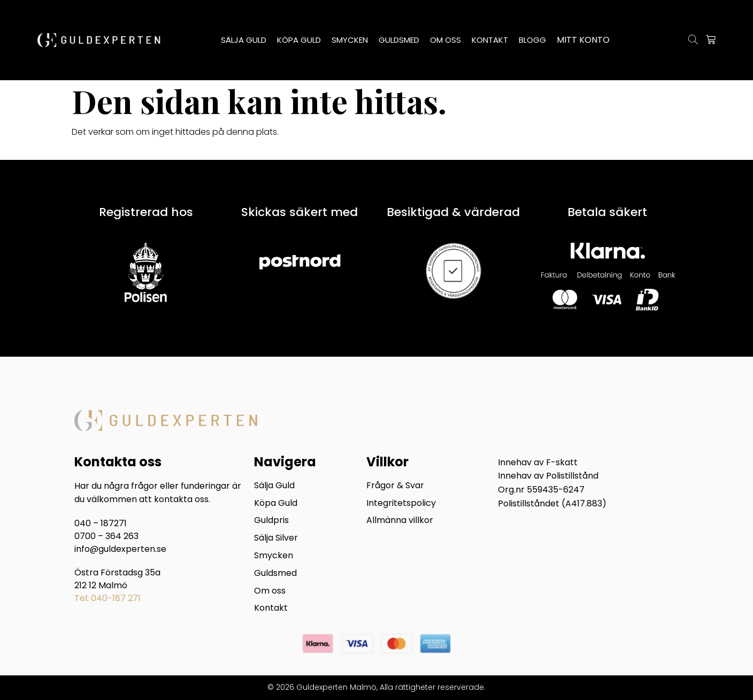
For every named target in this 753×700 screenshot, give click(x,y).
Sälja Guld (274, 486)
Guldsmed (275, 574)
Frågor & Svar (395, 486)
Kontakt (271, 609)
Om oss (270, 591)
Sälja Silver (276, 538)
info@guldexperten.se (120, 549)
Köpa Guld (276, 503)
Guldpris (271, 521)
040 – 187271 (101, 523)
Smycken (274, 556)
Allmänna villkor (400, 521)
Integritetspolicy (401, 503)
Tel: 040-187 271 (107, 598)
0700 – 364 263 (106, 536)
